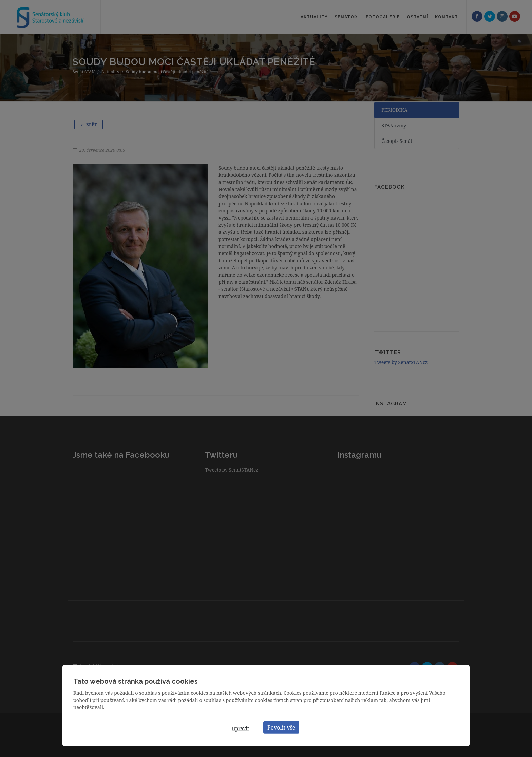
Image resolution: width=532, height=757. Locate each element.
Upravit (241, 728)
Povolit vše (281, 727)
